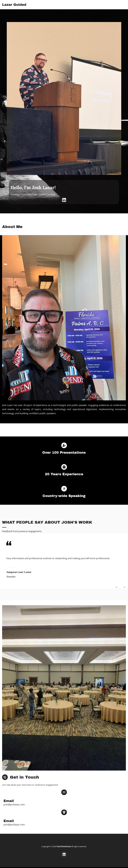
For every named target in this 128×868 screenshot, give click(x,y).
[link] (64, 24)
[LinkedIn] (64, 200)
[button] (117, 587)
